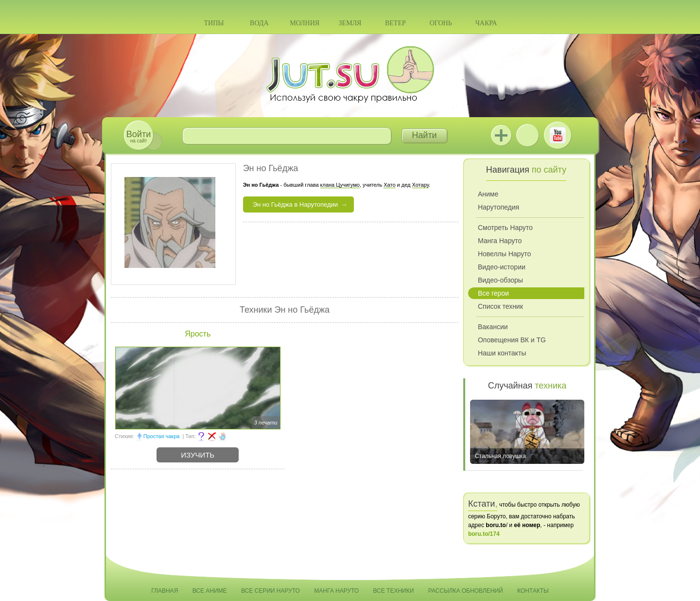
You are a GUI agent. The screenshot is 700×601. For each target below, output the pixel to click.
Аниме (488, 194)
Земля (350, 23)
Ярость (198, 334)
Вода (259, 23)
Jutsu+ (501, 135)
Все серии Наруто (271, 591)
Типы (214, 23)
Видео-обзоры (500, 280)
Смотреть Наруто (505, 228)
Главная (165, 591)
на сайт (139, 136)
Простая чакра (162, 436)
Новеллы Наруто (504, 254)
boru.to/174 (484, 534)
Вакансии (493, 327)
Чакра (486, 23)
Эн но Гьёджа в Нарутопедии (295, 204)
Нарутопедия (499, 207)
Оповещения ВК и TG (512, 340)
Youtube (558, 135)
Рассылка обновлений (466, 591)
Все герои (493, 293)
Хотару (421, 185)
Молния (305, 23)
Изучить (198, 455)
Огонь (441, 23)
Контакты (533, 591)
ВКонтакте (527, 135)
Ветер (395, 23)
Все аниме (210, 591)
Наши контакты (502, 353)
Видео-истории (502, 267)
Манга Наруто (500, 241)
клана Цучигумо (340, 185)
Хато (389, 185)
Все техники (393, 591)
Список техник (500, 306)
